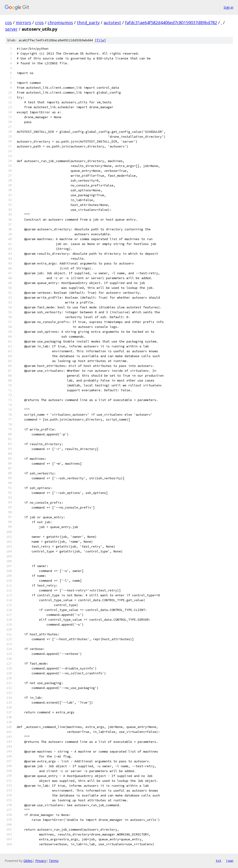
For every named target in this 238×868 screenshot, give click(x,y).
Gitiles (28, 861)
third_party (88, 23)
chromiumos (60, 23)
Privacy (41, 861)
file (100, 40)
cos (8, 23)
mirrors (23, 23)
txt (218, 861)
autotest (112, 23)
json (230, 861)
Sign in (228, 7)
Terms (54, 861)
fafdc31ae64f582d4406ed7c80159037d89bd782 (171, 23)
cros (39, 23)
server (11, 29)
